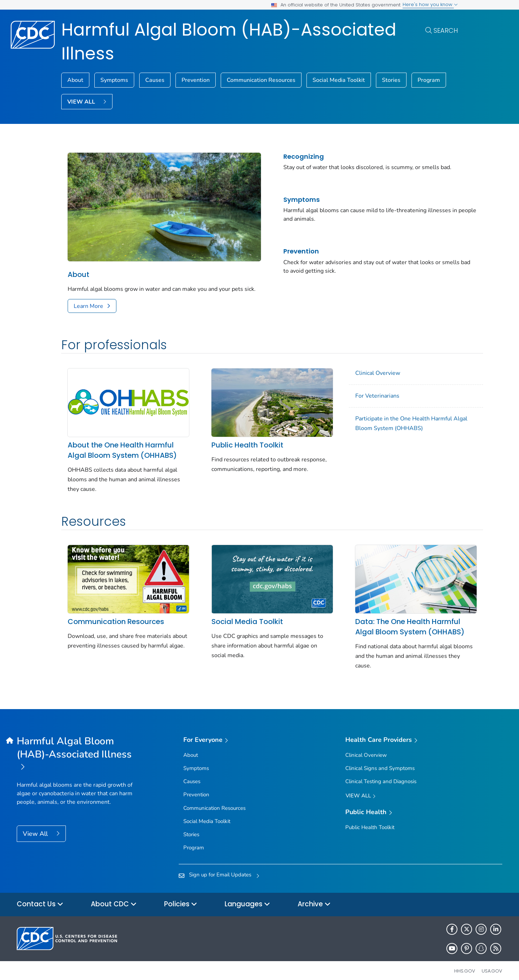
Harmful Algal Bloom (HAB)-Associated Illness (229, 42)
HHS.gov (465, 964)
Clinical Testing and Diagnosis (381, 774)
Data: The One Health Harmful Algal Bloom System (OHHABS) (393, 620)
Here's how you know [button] (430, 4)
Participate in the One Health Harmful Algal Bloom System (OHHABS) (395, 426)
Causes (155, 80)
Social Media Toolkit (339, 80)
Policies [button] (181, 898)
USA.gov (492, 964)
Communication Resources (261, 80)
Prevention (196, 80)
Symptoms (114, 80)
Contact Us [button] (40, 898)
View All (36, 827)
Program (429, 80)
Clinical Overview (361, 376)
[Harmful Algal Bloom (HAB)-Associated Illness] (77, 747)
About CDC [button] (114, 898)
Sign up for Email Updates (220, 868)
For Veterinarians (361, 398)
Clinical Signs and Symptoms (380, 761)
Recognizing (291, 156)
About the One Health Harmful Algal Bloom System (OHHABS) (122, 448)
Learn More (88, 309)
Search (446, 30)
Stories (391, 80)
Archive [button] (314, 898)
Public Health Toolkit (239, 442)
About (75, 80)
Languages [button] (247, 898)
